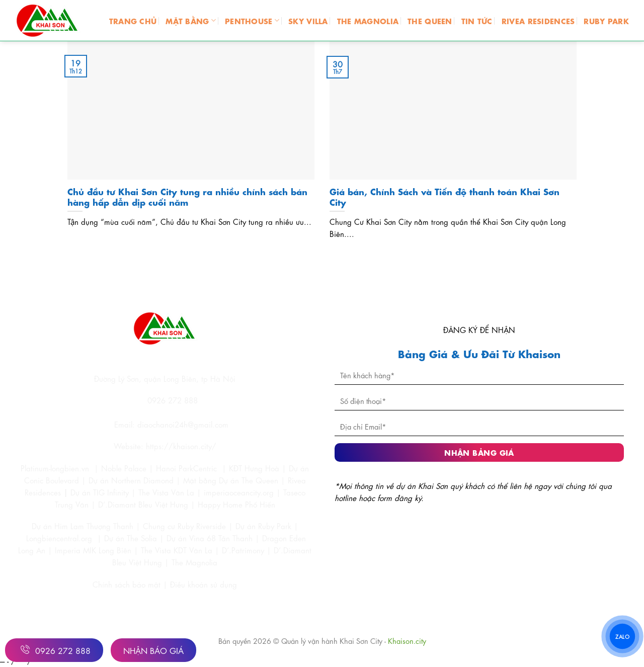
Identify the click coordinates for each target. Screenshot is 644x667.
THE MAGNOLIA (368, 20)
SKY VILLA (308, 20)
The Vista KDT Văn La (177, 550)
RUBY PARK (606, 20)
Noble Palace (124, 468)
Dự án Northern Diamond (131, 480)
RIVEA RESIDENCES (538, 20)
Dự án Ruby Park (263, 526)
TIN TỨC (477, 20)
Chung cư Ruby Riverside (184, 526)
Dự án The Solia (131, 538)
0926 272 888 (54, 649)
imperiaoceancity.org (239, 492)
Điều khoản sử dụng (204, 584)
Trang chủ (133, 20)
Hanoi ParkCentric (186, 468)
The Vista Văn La (166, 492)
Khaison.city (407, 640)
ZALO (622, 636)
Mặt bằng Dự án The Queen (231, 480)
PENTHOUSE (252, 20)
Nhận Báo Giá (153, 650)
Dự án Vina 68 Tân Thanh (210, 538)
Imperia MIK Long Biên (93, 550)
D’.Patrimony (243, 550)
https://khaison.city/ (181, 446)
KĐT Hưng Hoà (254, 468)
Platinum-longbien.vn (55, 468)
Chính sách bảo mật (128, 584)
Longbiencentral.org (59, 538)
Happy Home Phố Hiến (236, 504)
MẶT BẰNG (191, 20)
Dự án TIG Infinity (100, 492)
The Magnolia (194, 562)
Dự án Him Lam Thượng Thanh (83, 526)
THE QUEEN (430, 20)
